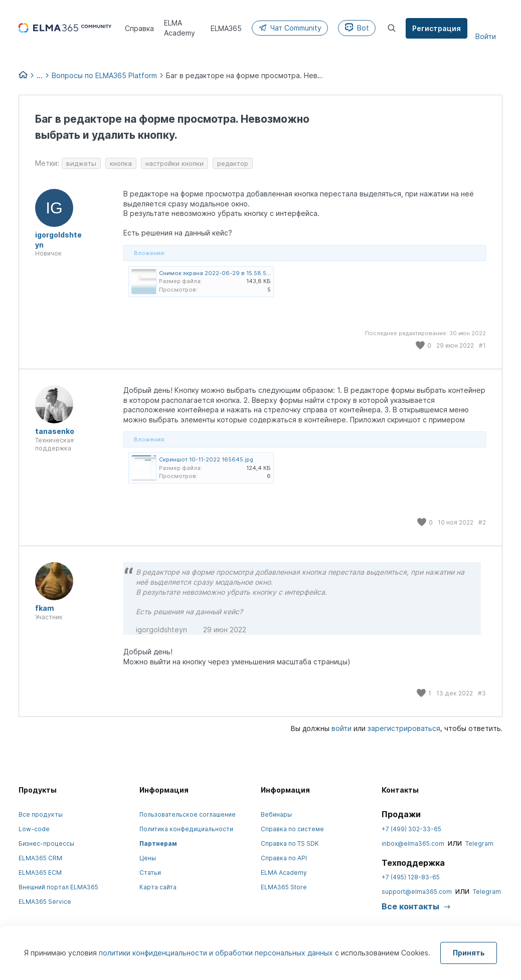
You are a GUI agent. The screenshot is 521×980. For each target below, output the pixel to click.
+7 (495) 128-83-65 (411, 877)
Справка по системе (292, 829)
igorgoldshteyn (58, 240)
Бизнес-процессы (46, 843)
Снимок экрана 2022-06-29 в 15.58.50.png (221, 273)
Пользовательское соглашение (188, 814)
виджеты (81, 163)
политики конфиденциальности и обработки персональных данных (217, 953)
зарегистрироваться (404, 728)
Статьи (150, 873)
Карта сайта (158, 887)
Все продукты (41, 814)
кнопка (121, 163)
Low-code (34, 829)
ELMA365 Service (45, 902)
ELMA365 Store (284, 887)
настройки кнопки (175, 163)
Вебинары (276, 814)
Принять (469, 953)
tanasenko (55, 431)
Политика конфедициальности (186, 829)
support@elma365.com (417, 892)
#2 (482, 522)
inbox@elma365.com (413, 843)
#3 (482, 693)
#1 (482, 345)
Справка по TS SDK (290, 843)
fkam (45, 608)
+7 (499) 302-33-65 (411, 829)
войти (341, 728)
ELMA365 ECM (40, 873)
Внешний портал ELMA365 (58, 887)
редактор (233, 163)
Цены (148, 858)
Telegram (479, 843)
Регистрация (437, 28)
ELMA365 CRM (40, 858)
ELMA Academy (284, 873)
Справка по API (284, 858)
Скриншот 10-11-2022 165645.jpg (206, 459)
